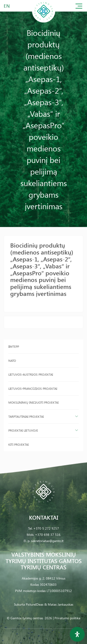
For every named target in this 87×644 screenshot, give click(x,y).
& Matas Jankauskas (59, 604)
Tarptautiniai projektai (26, 416)
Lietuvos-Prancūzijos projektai (33, 388)
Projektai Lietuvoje (23, 430)
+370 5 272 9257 (46, 528)
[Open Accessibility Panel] (77, 634)
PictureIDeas (35, 604)
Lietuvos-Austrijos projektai (31, 374)
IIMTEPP (14, 346)
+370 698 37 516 (48, 535)
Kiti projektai (18, 444)
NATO (12, 360)
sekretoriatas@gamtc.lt (47, 541)
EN (7, 6)
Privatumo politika (67, 618)
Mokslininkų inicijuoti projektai (33, 402)
